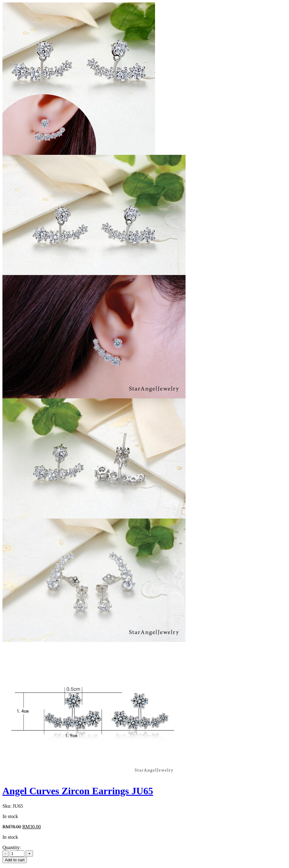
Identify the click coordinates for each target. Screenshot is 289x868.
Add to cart (15, 860)
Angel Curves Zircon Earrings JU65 (78, 791)
